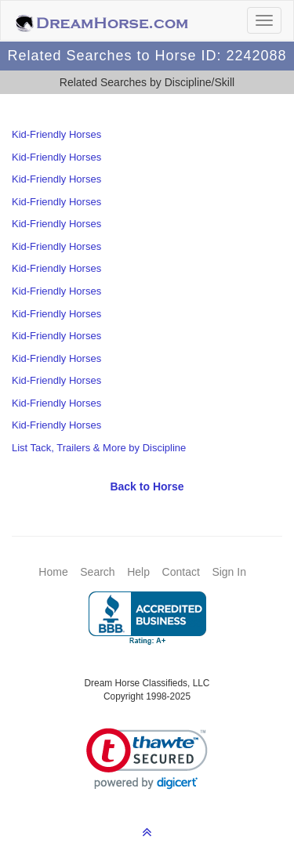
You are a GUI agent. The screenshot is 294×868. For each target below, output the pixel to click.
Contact (181, 572)
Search (97, 572)
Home (53, 572)
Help (138, 572)
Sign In (229, 572)
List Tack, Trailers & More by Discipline (99, 448)
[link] (147, 759)
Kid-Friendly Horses (56, 134)
